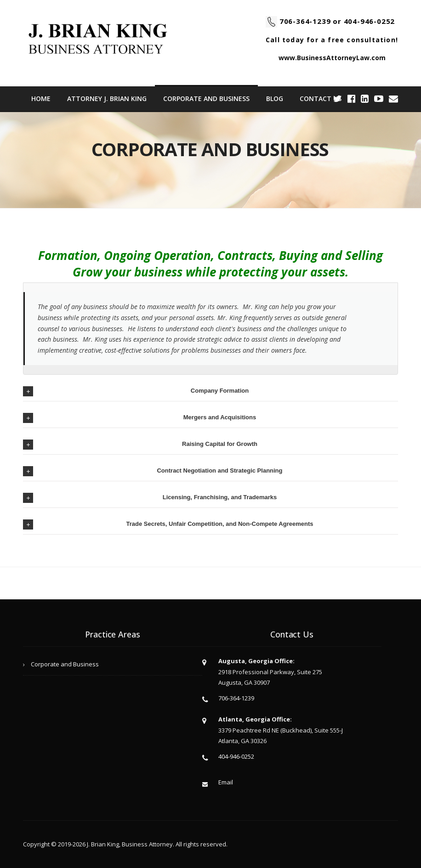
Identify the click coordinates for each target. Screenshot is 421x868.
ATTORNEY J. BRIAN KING (107, 99)
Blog (275, 99)
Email (226, 782)
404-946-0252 (370, 21)
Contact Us (321, 99)
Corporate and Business (206, 99)
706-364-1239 (305, 21)
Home (41, 99)
